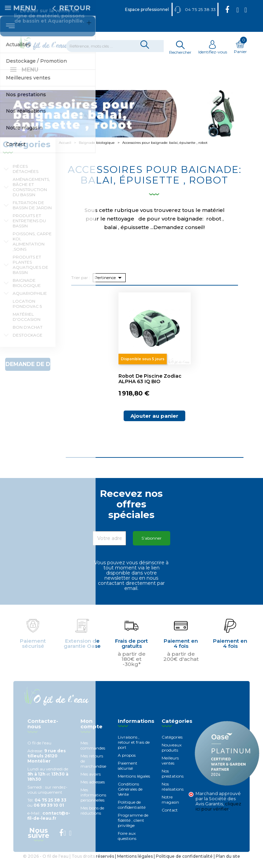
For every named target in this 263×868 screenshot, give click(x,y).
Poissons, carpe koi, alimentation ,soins (32, 249)
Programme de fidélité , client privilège (133, 828)
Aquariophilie (30, 301)
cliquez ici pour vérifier (218, 814)
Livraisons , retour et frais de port (134, 750)
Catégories (172, 745)
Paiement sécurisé (128, 773)
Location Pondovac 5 (27, 311)
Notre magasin (170, 807)
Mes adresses (93, 789)
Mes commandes (93, 753)
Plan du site (228, 864)
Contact (170, 817)
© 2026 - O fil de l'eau (46, 864)
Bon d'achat (28, 335)
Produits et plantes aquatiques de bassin (30, 272)
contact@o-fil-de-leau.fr (49, 823)
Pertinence (109, 285)
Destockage (28, 343)
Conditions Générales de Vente (130, 797)
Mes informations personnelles (93, 802)
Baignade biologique (27, 290)
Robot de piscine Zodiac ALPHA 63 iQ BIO (150, 386)
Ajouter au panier (154, 423)
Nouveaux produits (172, 755)
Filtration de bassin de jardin (32, 213)
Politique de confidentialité (132, 812)
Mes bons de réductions (92, 818)
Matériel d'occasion (27, 324)
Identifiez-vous (213, 49)
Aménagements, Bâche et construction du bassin (31, 194)
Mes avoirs (91, 782)
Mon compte (91, 731)
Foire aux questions (127, 843)
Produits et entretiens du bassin (29, 228)
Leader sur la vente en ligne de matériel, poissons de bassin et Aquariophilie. (49, 16)
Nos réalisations (173, 794)
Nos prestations (173, 781)
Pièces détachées (26, 176)
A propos (127, 763)
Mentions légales (134, 784)
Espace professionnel (147, 9)
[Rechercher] (119, 46)
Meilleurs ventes (170, 768)
